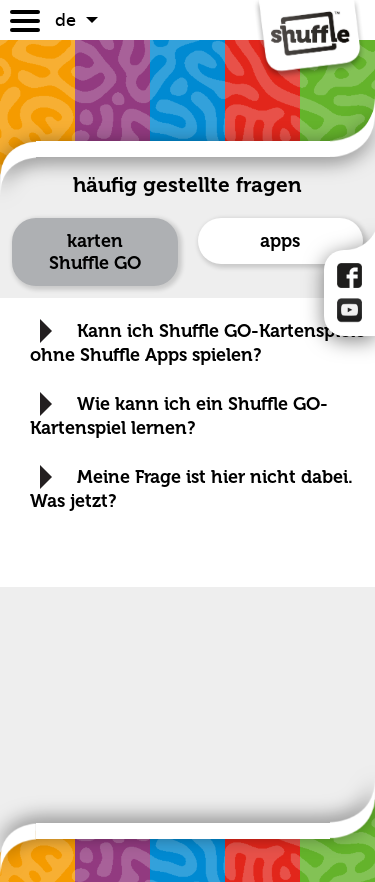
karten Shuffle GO (95, 252)
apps (280, 241)
